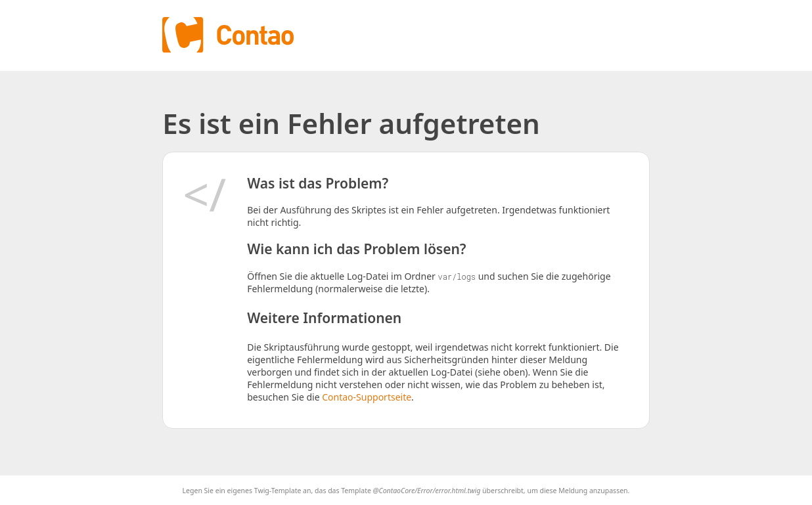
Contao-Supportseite (367, 397)
